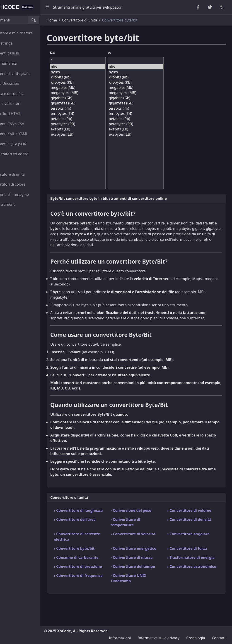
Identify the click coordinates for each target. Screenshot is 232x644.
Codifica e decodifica (23, 94)
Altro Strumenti (18, 204)
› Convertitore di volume (189, 519)
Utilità (11, 164)
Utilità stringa (17, 43)
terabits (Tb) (96, 108)
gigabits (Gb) (96, 98)
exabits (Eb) (96, 129)
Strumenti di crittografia (26, 73)
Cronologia (196, 638)
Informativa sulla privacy (158, 638)
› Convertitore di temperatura (140, 533)
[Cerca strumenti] (26, 20)
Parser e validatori (21, 104)
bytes (96, 72)
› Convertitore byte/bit (96, 559)
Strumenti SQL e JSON (24, 144)
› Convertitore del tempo (141, 591)
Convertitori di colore (23, 184)
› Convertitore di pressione (90, 591)
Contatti (219, 638)
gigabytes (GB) (96, 103)
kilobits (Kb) (96, 77)
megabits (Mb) (96, 88)
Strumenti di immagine (25, 194)
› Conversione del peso (145, 516)
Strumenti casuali (20, 53)
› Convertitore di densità (189, 533)
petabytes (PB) (96, 124)
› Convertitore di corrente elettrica (91, 547)
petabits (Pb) (96, 119)
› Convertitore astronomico (187, 591)
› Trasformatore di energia (191, 576)
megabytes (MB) (96, 93)
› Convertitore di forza (194, 559)
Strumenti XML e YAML (25, 134)
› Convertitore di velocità (140, 547)
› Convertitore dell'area (96, 530)
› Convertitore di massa (146, 574)
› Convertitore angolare (196, 545)
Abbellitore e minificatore (27, 33)
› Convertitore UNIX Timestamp (143, 605)
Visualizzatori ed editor (25, 154)
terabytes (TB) (96, 114)
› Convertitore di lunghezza (90, 519)
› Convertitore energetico (138, 562)
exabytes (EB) (96, 134)
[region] (31, 329)
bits (96, 67)
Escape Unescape (20, 83)
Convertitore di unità (23, 174)
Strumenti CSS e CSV (23, 124)
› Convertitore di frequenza (90, 605)
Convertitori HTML (21, 114)
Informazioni (120, 638)
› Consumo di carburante (87, 576)
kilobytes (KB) (96, 82)
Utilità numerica (19, 63)
